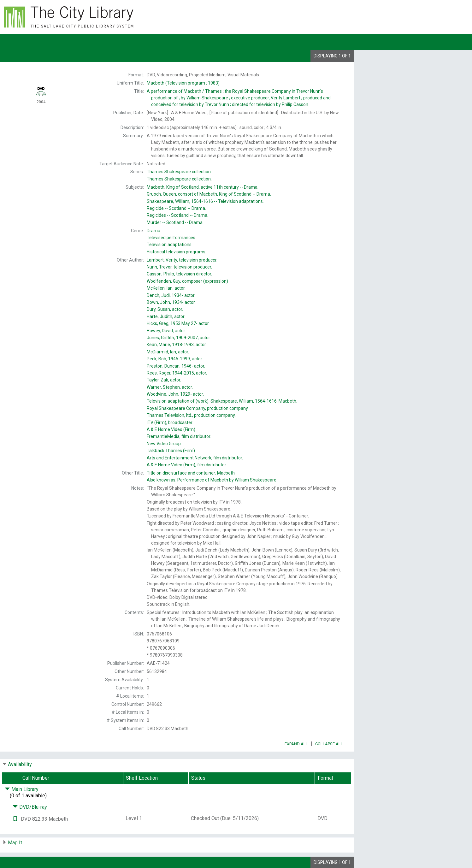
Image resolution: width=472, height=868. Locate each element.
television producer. (182, 260)
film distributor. (179, 436)
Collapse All (329, 744)
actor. (166, 288)
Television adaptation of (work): (222, 401)
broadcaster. (170, 422)
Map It (15, 843)
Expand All (296, 744)
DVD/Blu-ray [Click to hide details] (30, 807)
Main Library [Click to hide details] (22, 789)
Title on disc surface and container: (191, 473)
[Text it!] (15, 819)
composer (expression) (187, 281)
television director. (179, 274)
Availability (20, 764)
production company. (198, 408)
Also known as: (212, 480)
